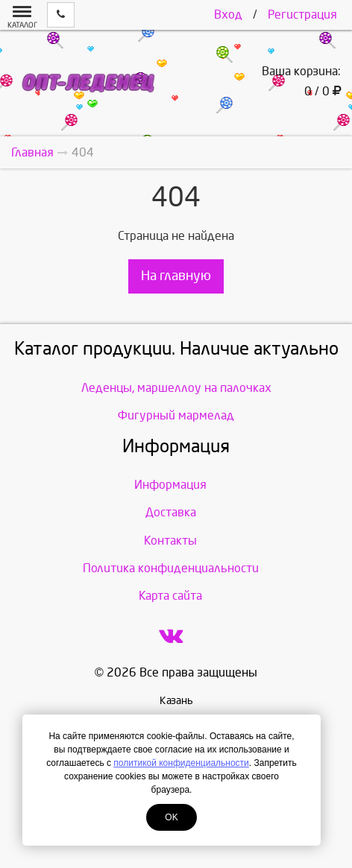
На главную (176, 276)
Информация (170, 485)
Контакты (170, 541)
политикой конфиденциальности (181, 763)
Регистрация (302, 15)
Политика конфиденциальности (171, 568)
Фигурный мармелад (176, 415)
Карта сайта (170, 596)
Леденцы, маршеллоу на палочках (176, 388)
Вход (228, 15)
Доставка (171, 512)
